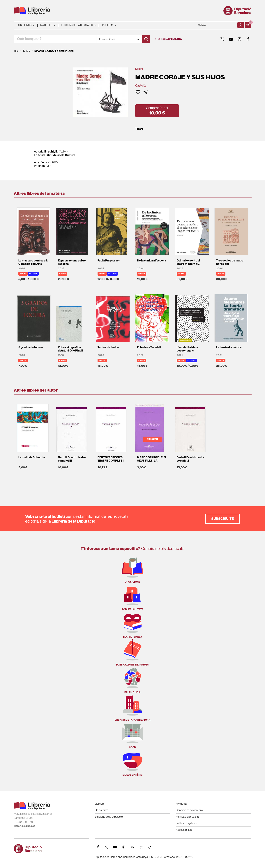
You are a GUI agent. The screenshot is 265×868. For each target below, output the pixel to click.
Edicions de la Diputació (109, 817)
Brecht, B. (51, 151)
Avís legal (181, 804)
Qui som (100, 804)
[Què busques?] (55, 39)
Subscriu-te (222, 519)
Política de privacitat (188, 817)
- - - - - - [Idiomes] (216, 25)
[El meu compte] (241, 25)
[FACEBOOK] (248, 39)
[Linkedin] (132, 847)
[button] (248, 25)
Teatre (139, 129)
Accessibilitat (184, 830)
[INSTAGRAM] (240, 39)
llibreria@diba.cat (24, 826)
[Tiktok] (150, 847)
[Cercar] (146, 39)
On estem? (101, 810)
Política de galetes (187, 823)
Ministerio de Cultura (61, 155)
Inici (16, 51)
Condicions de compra (189, 810)
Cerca (169, 39)
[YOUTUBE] (231, 39)
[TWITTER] (222, 39)
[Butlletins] (141, 847)
